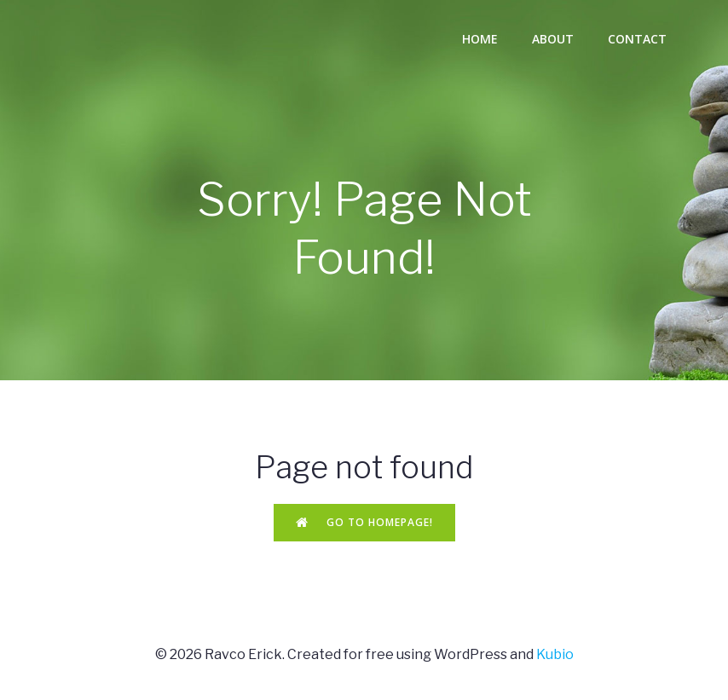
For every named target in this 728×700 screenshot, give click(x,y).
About (553, 39)
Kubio (555, 654)
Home (480, 39)
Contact (637, 39)
